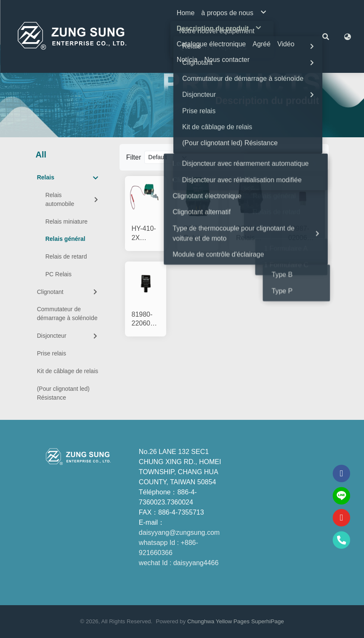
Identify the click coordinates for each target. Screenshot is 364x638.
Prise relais (52, 353)
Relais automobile (72, 199)
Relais (68, 178)
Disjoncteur (68, 336)
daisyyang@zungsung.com (179, 533)
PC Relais (58, 274)
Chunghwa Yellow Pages (218, 621)
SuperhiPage (268, 621)
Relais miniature (66, 222)
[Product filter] (169, 157)
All (41, 155)
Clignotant (68, 292)
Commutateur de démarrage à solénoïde (67, 314)
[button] (326, 36)
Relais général (65, 239)
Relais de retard (66, 256)
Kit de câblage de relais (68, 371)
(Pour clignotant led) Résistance (63, 393)
